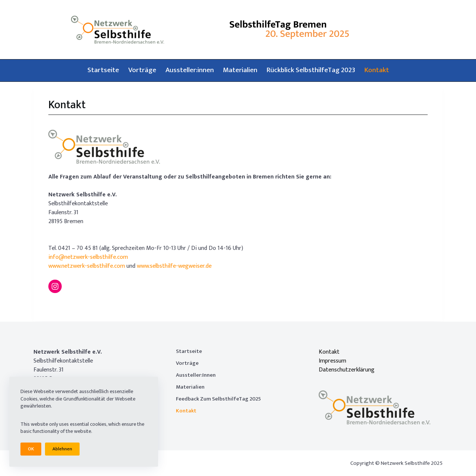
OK (31, 449)
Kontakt (377, 70)
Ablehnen (62, 449)
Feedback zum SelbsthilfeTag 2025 (218, 399)
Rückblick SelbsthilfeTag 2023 (311, 70)
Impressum (332, 361)
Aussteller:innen (190, 70)
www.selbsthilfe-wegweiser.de (174, 266)
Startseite (103, 70)
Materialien (240, 70)
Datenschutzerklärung (347, 370)
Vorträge (142, 70)
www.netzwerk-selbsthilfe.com (87, 266)
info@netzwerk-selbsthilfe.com (88, 257)
